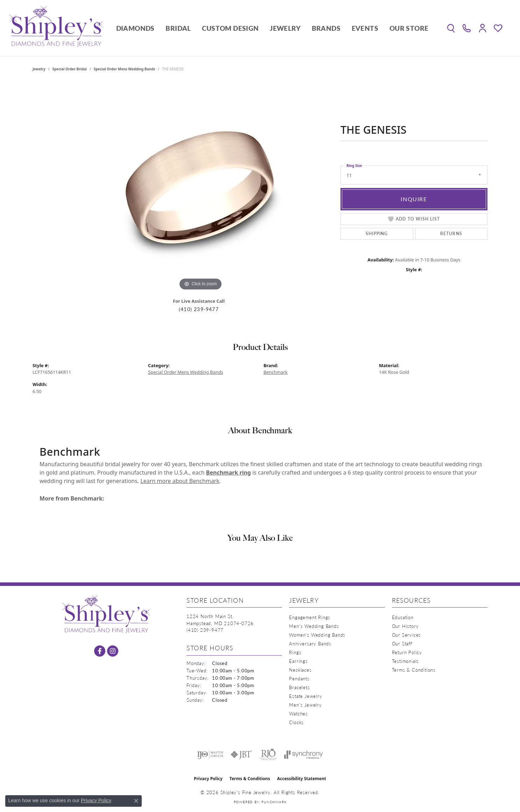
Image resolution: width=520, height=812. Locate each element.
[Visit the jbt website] (241, 755)
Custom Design (230, 28)
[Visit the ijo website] (210, 755)
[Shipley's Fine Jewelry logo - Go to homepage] (56, 28)
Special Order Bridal (70, 69)
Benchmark (276, 372)
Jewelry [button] (285, 28)
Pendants (299, 678)
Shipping (377, 234)
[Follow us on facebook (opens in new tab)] (100, 651)
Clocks (296, 722)
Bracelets (299, 687)
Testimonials (406, 661)
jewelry (39, 69)
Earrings (298, 661)
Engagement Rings (310, 617)
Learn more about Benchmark (180, 481)
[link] (467, 28)
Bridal (178, 28)
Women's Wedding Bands (317, 635)
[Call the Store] (205, 630)
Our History (405, 626)
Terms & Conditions (414, 670)
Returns (451, 234)
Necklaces (300, 670)
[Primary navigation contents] (272, 28)
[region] (201, 187)
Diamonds (135, 28)
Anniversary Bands (310, 643)
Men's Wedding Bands (314, 626)
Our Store (409, 28)
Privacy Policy (208, 779)
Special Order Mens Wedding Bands (125, 69)
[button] (451, 28)
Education (403, 617)
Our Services (407, 635)
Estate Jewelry (305, 696)
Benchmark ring (229, 472)
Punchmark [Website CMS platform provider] (274, 802)
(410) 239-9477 (199, 309)
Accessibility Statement (302, 779)
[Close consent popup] (136, 801)
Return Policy (407, 652)
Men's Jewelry (305, 705)
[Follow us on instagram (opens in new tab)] (113, 651)
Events (365, 28)
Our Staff (402, 643)
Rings (295, 652)
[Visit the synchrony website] (304, 755)
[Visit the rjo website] (268, 755)
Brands (326, 28)
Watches (298, 713)
